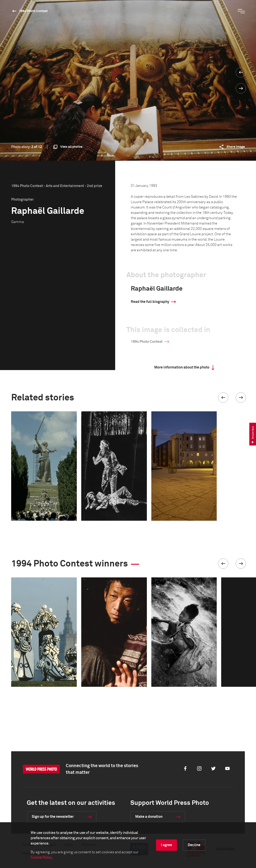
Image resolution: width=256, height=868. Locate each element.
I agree (167, 845)
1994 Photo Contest (33, 11)
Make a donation (149, 817)
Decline (194, 845)
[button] (223, 398)
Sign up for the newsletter (53, 817)
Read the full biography (150, 302)
